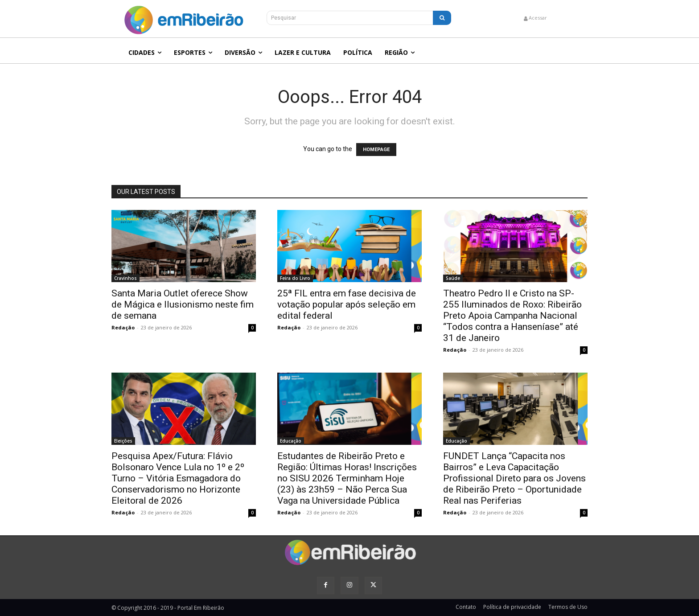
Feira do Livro (295, 278)
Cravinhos (125, 278)
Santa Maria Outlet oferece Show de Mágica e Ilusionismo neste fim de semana (183, 304)
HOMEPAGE (376, 150)
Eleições (123, 441)
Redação (123, 327)
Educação (291, 441)
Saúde (453, 278)
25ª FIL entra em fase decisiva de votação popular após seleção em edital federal (347, 304)
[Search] (442, 18)
